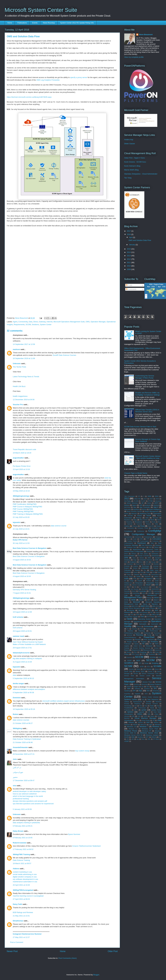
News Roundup (49, 23)
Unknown (17, 363)
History (156, 577)
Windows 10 (131, 727)
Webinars (127, 725)
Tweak (152, 708)
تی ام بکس (17, 767)
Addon (149, 503)
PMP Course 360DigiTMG (23, 509)
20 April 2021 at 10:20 (21, 885)
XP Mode (156, 739)
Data (31, 322)
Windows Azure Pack (150, 729)
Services (136, 684)
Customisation (145, 541)
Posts (129, 285)
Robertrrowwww (20, 843)
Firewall (137, 570)
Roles (157, 652)
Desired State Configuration (134, 551)
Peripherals (147, 633)
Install (157, 581)
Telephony (137, 704)
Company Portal (143, 528)
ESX (147, 562)
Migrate (145, 604)
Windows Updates (152, 735)
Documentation (130, 556)
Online (159, 617)
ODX (132, 615)
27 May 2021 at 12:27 (21, 937)
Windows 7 (144, 727)
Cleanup (135, 526)
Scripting (155, 663)
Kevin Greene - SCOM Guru (135, 162)
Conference (141, 531)
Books (159, 520)
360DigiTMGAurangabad (23, 890)
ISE (135, 587)
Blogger (96, 975)
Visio (138, 720)
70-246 (136, 501)
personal (130, 635)
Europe (154, 562)
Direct (36, 322)
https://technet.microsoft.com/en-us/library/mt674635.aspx (29, 97)
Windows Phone (131, 731)
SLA (160, 687)
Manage (138, 595)
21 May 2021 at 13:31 (21, 916)
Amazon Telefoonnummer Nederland (86, 846)
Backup (139, 518)
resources (158, 650)
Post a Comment (17, 942)
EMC (157, 560)
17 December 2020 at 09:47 (24, 780)
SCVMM (157, 666)
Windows (158, 725)
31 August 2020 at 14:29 (22, 662)
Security (131, 669)
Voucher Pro (18, 405)
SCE (160, 657)
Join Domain (134, 589)
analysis (148, 505)
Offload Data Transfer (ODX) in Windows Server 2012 (147, 411)
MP (140, 610)
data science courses (21, 720)
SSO (148, 691)
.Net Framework (129, 496)
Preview (138, 640)
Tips (146, 706)
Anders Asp (129, 140)
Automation (157, 513)
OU (128, 629)
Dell (150, 547)
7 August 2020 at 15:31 (22, 593)
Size (148, 687)
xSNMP (127, 741)
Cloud (142, 526)
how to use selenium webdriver (25, 794)
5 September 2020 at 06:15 (23, 678)
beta (147, 518)
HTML (135, 579)
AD (143, 503)
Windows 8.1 (133, 729)
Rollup (126, 654)
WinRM (127, 737)
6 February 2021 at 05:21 (23, 826)
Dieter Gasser (130, 144)
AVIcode (130, 516)
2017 (129, 231)
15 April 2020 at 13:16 (21, 469)
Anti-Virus (127, 507)
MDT (149, 600)
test (136, 706)
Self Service (147, 669)
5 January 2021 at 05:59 (22, 809)
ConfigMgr (155, 531)
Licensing (136, 593)
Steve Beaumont (146, 35)
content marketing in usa (22, 872)
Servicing (145, 684)
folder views (154, 570)
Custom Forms (132, 541)
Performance (154, 631)
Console (158, 537)
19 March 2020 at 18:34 (22, 453)
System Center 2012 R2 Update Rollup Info (77, 23)
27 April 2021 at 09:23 (21, 899)
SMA (129, 688)
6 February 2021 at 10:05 (23, 838)
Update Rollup (156, 710)
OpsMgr (128, 626)
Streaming (156, 691)
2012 (129, 259)
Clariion (127, 526)
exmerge (156, 566)
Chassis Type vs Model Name (136, 473)
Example (127, 566)
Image (132, 581)
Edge (135, 560)
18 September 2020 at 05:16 (24, 709)
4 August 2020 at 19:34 (22, 576)
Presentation (128, 640)
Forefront (127, 572)
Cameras (139, 524)
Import (140, 581)
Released (149, 646)
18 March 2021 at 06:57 (22, 863)
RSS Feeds (135, 654)
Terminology (128, 706)
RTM (144, 654)
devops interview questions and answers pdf (30, 801)
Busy (160, 522)
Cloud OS (151, 526)
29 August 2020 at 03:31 (22, 631)
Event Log (139, 564)
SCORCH (129, 663)
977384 (150, 501)
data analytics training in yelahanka (26, 823)
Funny (159, 572)
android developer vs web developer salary (29, 791)
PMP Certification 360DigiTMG (25, 504)
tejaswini (17, 522)
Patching (142, 631)
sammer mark (19, 636)
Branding (129, 522)
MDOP (142, 600)
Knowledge (142, 591)
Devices (157, 552)
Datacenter (142, 547)
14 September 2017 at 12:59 (24, 344)
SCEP (129, 660)
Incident (149, 581)
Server (157, 669)
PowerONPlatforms (130, 637)
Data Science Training (21, 860)
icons (157, 579)
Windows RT (147, 731)
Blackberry (128, 520)
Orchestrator (149, 626)
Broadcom (139, 522)
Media (126, 602)
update (144, 710)
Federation (128, 570)
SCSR (142, 667)
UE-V (136, 710)
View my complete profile (134, 57)
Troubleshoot (129, 708)
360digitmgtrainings (21, 496)
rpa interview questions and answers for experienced (33, 804)
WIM (151, 725)
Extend (135, 568)
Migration (155, 604)
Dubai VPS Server (20, 540)
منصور (15, 777)
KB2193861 (145, 589)
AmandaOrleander (20, 747)
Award (139, 515)
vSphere (140, 722)
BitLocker (156, 518)
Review (129, 652)
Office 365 (155, 614)
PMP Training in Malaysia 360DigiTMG (28, 514)
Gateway (42, 322)
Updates (130, 712)
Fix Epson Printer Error (22, 466)
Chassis (148, 524)
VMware (131, 722)
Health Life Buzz (19, 386)
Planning (139, 635)
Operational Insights (141, 621)
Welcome (143, 725)
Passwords (158, 629)
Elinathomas (18, 921)
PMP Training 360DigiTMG (23, 511)
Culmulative (157, 539)
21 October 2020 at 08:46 (23, 742)
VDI (133, 716)
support (137, 694)
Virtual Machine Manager (145, 718)
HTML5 (141, 579)
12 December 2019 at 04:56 (24, 400)
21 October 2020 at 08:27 (23, 723)
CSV (141, 539)
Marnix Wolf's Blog (131, 170)
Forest (135, 572)
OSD (159, 626)
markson (17, 349)
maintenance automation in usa (25, 882)
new (135, 612)
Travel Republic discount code (25, 449)
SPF (134, 691)
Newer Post (12, 951)
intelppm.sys (128, 583)
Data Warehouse (147, 545)
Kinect (134, 591)
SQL (140, 691)
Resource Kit (148, 650)
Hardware (148, 577)
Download (155, 556)
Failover (156, 568)
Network (127, 612)
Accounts (158, 501)
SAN (160, 654)
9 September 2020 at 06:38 (23, 692)
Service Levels (145, 676)
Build (154, 522)
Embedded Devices (146, 560)
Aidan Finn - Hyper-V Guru (135, 158)
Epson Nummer (74, 834)
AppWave (136, 509)
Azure (149, 515)
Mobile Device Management (133, 608)
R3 (151, 644)
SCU (149, 667)
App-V (156, 507)
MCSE (126, 600)
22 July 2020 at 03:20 (21, 517)
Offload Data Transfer (131, 617)
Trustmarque (142, 708)
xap (138, 739)
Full (154, 572)
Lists (149, 593)
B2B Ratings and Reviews (23, 912)
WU (160, 737)
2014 (129, 252)
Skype (154, 687)
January (132, 245)
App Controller (145, 507)
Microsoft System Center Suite (41, 10)
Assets (126, 514)
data (15, 675)
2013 (129, 256)
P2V (141, 629)
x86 (133, 739)
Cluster (159, 526)
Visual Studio (146, 720)
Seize (138, 669)
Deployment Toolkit (152, 550)
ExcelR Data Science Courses (64, 355)
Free (142, 572)
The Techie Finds (20, 367)
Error (141, 562)
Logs (126, 595)
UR (149, 712)
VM (154, 720)
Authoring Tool (145, 513)
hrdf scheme (18, 617)
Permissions (157, 633)
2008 (129, 269)
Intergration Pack (153, 583)
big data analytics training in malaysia (27, 658)
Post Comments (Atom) (68, 958)
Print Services (149, 640)
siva (15, 786)
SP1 (155, 688)
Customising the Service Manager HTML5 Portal (145, 377)
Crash (135, 539)
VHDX (145, 716)
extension (145, 568)
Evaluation (130, 564)
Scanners (129, 657)
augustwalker (18, 458)
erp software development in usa (25, 879)
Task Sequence (153, 699)
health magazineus (20, 396)
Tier (141, 706)
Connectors (148, 537)
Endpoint (133, 562)
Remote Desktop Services (142, 648)
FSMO (148, 572)
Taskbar (127, 702)
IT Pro (153, 587)
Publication (128, 644)
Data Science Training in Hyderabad (27, 739)
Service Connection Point (150, 674)
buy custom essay (82, 751)
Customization (129, 543)
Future (129, 575)
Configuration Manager (143, 534)
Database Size (131, 547)
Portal (149, 635)
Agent (15, 322)
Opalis (129, 619)
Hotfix (126, 579)
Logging (157, 593)
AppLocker (128, 509)
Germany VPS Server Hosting (24, 590)
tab (143, 699)
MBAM (156, 598)
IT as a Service (144, 587)
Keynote (127, 591)
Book (152, 520)
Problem (144, 642)
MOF (160, 608)
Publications (22, 23)
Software (137, 689)
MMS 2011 (135, 606)
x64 (128, 739)
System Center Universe (150, 697)
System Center (46, 324)
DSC (149, 558)
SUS (146, 694)
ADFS (156, 503)
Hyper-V (149, 579)
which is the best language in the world (28, 796)
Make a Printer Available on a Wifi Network (29, 644)
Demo (157, 547)
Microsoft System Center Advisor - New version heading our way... (148, 457)
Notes (126, 615)
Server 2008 (128, 672)
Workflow (140, 737)
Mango (149, 598)
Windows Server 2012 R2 (133, 735)
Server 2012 (140, 671)
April (131, 237)
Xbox (143, 739)
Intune (148, 585)
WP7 (147, 737)
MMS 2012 (145, 606)
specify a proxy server (79, 77)
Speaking (127, 691)
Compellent (155, 528)
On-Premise (151, 617)
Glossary (145, 575)
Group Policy (129, 577)
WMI (133, 737)
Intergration (139, 583)
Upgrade (141, 712)
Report (127, 650)
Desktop (149, 552)
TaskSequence (138, 702)
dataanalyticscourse (21, 653)
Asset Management (152, 511)
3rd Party (128, 501)
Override (134, 629)
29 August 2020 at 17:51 (22, 648)
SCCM (139, 657)
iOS (157, 585)
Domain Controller (144, 556)
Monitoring (131, 610)
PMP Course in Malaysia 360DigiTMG (28, 507)
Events (35, 23)
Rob (151, 652)
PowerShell (149, 637)
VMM (159, 720)
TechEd (149, 702)
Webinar (156, 722)
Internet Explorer (137, 585)
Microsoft (137, 602)
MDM (133, 600)
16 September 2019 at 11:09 (24, 358)
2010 (129, 266)
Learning (156, 591)
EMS (126, 562)
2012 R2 (137, 499)
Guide (138, 576)
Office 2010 (146, 615)
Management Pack (133, 597)
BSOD (147, 522)
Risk (135, 652)
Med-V (156, 600)
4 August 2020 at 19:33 (22, 560)
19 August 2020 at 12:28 (22, 612)
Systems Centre (131, 699)
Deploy (126, 550)
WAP (148, 722)
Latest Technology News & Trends (26, 377)
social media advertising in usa (25, 874)
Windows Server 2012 (149, 733)
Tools (152, 706)
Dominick (17, 698)
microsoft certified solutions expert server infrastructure (64, 701)
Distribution (155, 554)
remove (156, 648)
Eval (160, 562)
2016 (129, 234)
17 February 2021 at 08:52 (23, 849)
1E (139, 496)
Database (158, 545)
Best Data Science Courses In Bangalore (30, 548)
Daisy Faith (18, 904)
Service (136, 674)
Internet (50, 322)
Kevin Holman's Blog (132, 166)
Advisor (127, 505)
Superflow (127, 694)
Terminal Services (152, 704)
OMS (88, 322)
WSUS (154, 737)
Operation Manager (98, 322)
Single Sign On (139, 687)
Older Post (113, 951)
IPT (130, 587)
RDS (157, 644)
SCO (138, 660)
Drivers (142, 558)
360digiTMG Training (21, 854)
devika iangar (18, 683)
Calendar (130, 524)
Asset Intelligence (155, 509)
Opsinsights (155, 624)
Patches (130, 631)
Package (149, 629)
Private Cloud (132, 642)
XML (149, 739)
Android (156, 505)
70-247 (143, 501)
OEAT (138, 615)
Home (10, 23)
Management (152, 595)
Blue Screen (144, 520)
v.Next (156, 714)
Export (127, 568)
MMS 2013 (156, 606)
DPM (126, 558)
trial (158, 706)
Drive (134, 558)
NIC (152, 612)
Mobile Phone (150, 608)
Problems (154, 642)
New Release (143, 612)
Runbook (152, 654)
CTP (148, 539)
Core (128, 539)
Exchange (146, 566)
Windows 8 (157, 727)
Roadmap (143, 652)
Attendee (134, 514)
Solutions (35, 324)
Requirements (19, 324)
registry (127, 646)
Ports (157, 635)
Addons (16, 869)
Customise (155, 541)
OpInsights (143, 624)
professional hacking (21, 799)
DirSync (134, 554)
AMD (141, 505)
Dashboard (142, 543)
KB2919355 (155, 589)
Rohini (16, 714)
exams (136, 566)
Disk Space (144, 554)
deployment (137, 549)
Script (146, 663)
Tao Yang (128, 178)
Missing (127, 606)
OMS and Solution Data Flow (140, 240)
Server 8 (151, 672)
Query (136, 644)
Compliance (128, 531)
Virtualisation (129, 720)
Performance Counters (132, 633)
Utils (149, 714)
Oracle (139, 627)
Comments (131, 289)
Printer (159, 640)
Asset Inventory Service (134, 511)
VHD (139, 716)
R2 (143, 644)
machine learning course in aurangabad (28, 896)
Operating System (145, 619)
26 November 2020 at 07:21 (24, 754)
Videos (152, 716)
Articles (144, 509)
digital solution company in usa (25, 877)
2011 (129, 262)
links (144, 593)
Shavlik (129, 687)
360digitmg (18, 728)
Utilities (140, 714)
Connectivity (23, 322)
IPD (125, 587)
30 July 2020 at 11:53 (21, 543)
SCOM (28, 324)
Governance (155, 575)
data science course (59, 526)
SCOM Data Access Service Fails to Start (140, 427)
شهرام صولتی (18, 772)
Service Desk (129, 676)
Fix (145, 570)
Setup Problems (156, 684)
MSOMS (148, 610)
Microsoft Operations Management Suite (69, 322)
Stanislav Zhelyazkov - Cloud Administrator (141, 174)
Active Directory (132, 503)
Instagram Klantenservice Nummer (27, 934)
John (15, 759)
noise (157, 612)
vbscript (127, 716)
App (135, 507)
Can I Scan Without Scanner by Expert (28, 642)
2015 (129, 249)
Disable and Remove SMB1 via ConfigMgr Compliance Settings (148, 394)
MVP (157, 610)
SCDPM (153, 657)
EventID (148, 564)
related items (138, 646)
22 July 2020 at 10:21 (21, 529)
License (127, 593)
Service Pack (147, 682)
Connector (138, 537)
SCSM (128, 666)
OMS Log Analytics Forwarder (48, 80)
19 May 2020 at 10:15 (21, 491)
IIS (125, 581)
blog (135, 520)
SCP (140, 663)
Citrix (156, 524)
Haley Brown (18, 831)
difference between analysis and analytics (29, 689)
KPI (150, 591)
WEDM (135, 725)
